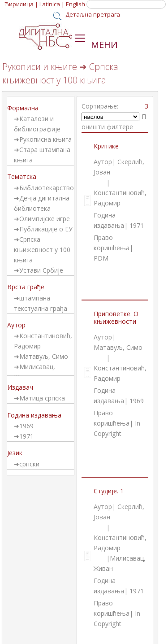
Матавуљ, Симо (44, 356)
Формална (23, 108)
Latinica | (52, 4)
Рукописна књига (45, 139)
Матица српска (42, 398)
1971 (26, 436)
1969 (26, 426)
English (75, 4)
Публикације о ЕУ (46, 229)
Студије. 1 (109, 491)
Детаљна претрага (93, 14)
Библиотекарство (47, 188)
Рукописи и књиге (40, 67)
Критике (106, 146)
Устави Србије (41, 270)
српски (29, 464)
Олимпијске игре (45, 219)
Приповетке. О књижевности (116, 318)
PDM (101, 258)
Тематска (22, 176)
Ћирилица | (22, 4)
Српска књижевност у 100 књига (42, 250)
